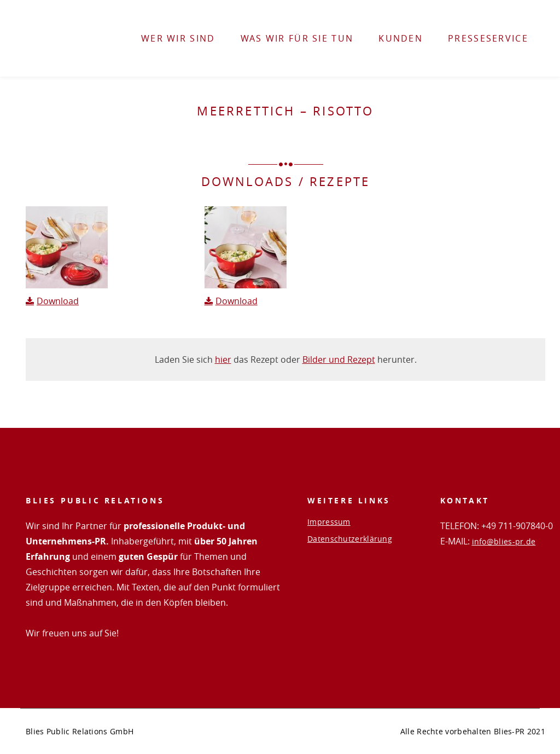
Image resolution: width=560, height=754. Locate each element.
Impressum (329, 522)
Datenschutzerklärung (350, 539)
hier (223, 359)
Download (58, 301)
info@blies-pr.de (504, 541)
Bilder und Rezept (339, 359)
